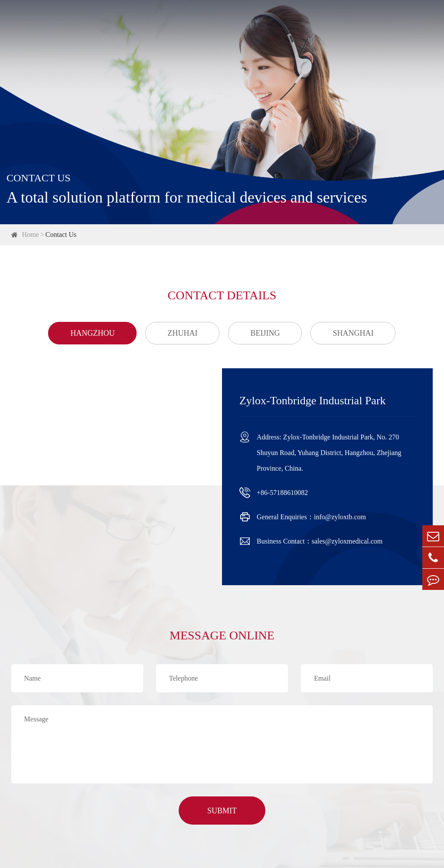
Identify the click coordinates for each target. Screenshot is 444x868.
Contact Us (61, 234)
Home (31, 234)
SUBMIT (222, 811)
